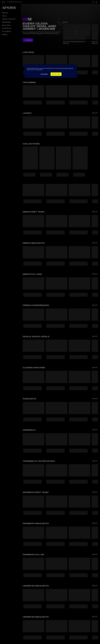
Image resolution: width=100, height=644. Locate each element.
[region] (51, 71)
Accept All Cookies (56, 74)
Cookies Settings (44, 74)
